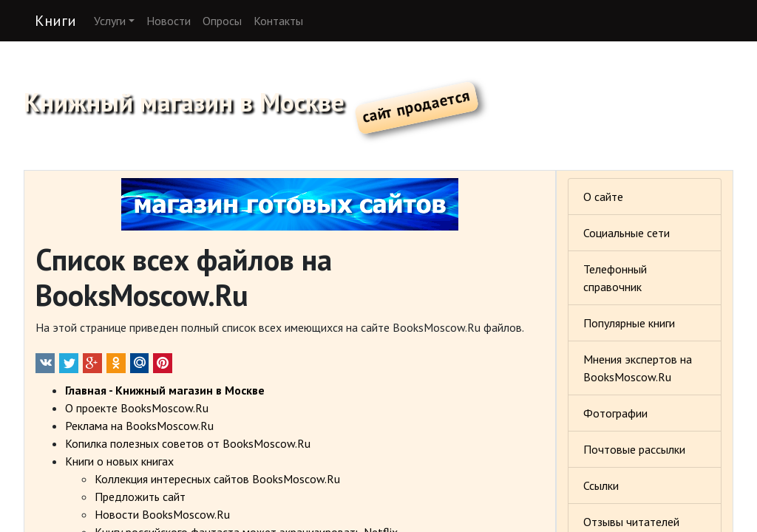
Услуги (110, 21)
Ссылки (601, 485)
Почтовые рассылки (634, 449)
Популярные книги (629, 323)
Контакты (278, 21)
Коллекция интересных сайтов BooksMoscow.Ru (217, 479)
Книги (55, 21)
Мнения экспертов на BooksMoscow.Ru (638, 368)
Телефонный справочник (615, 278)
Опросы (222, 21)
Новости (169, 21)
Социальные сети (627, 233)
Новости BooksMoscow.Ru (162, 514)
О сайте (603, 197)
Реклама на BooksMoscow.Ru (139, 426)
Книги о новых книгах (119, 461)
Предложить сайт (140, 497)
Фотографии (615, 413)
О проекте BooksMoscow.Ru (137, 408)
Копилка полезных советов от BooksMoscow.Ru (188, 443)
